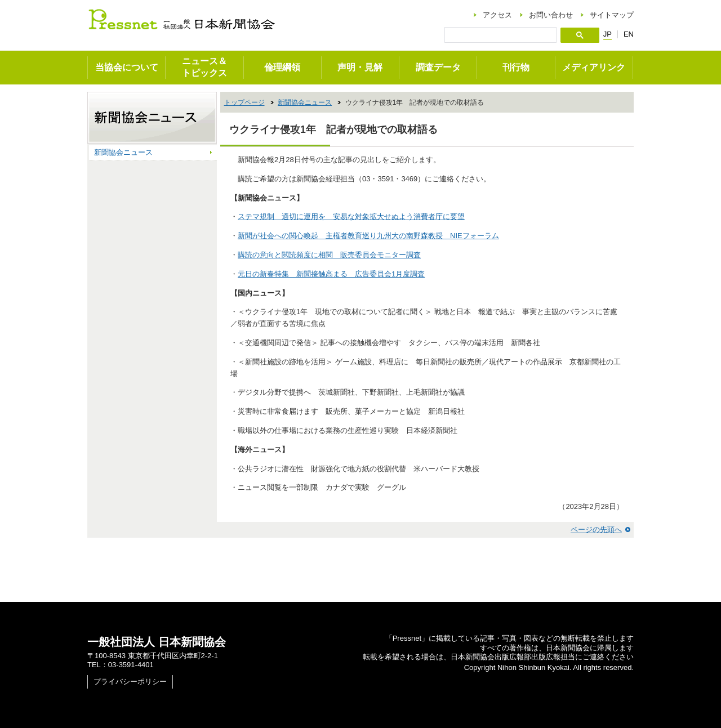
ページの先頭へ (596, 530)
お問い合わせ (551, 15)
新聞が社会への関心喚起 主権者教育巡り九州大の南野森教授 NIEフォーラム (368, 236)
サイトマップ (612, 15)
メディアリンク (594, 67)
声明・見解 (360, 67)
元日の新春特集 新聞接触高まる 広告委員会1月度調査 (331, 274)
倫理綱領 (282, 67)
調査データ (438, 67)
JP (607, 34)
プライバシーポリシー (130, 682)
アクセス (497, 15)
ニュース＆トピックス (204, 67)
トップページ (244, 102)
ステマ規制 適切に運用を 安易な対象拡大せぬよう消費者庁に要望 (351, 216)
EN (629, 34)
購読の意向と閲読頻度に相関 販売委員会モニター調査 (329, 255)
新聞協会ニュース (305, 102)
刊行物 (516, 67)
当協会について (127, 67)
